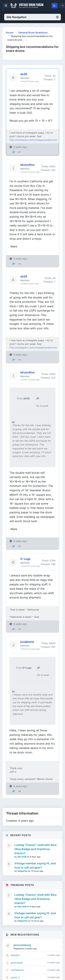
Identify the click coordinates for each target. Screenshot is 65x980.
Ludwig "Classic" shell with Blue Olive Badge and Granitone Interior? (35, 849)
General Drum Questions (33, 32)
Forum (10, 32)
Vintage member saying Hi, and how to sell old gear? (35, 865)
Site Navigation (32, 17)
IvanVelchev (18, 970)
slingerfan (23, 871)
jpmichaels (17, 963)
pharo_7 (15, 977)
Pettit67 (15, 955)
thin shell (22, 857)
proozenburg (22, 945)
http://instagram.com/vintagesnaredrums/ (33, 140)
